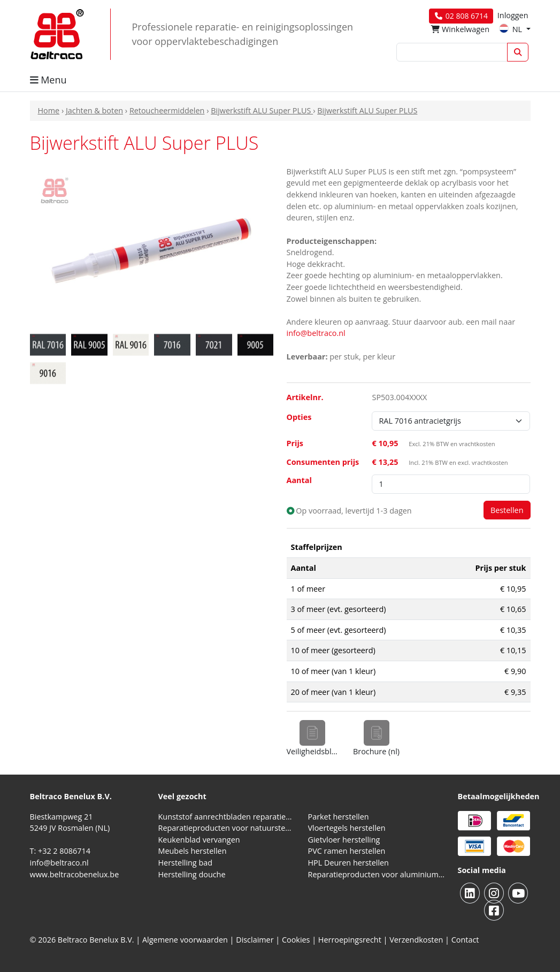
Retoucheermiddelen (167, 110)
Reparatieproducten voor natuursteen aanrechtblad (227, 828)
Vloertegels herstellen (347, 828)
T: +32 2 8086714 (60, 851)
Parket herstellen (339, 817)
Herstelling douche (192, 874)
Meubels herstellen (193, 851)
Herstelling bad (186, 863)
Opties (299, 417)
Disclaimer (255, 940)
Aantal (299, 480)
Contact (465, 940)
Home (49, 110)
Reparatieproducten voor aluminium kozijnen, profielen (377, 874)
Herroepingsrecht (351, 940)
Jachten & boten (94, 110)
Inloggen (513, 15)
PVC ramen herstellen (347, 851)
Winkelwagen (460, 29)
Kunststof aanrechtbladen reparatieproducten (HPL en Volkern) (227, 817)
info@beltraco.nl (316, 333)
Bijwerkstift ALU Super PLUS (262, 110)
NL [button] (512, 29)
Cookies (296, 940)
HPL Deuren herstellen (348, 863)
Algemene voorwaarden (185, 940)
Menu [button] (48, 80)
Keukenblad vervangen (199, 840)
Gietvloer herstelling (344, 840)
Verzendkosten (416, 940)
